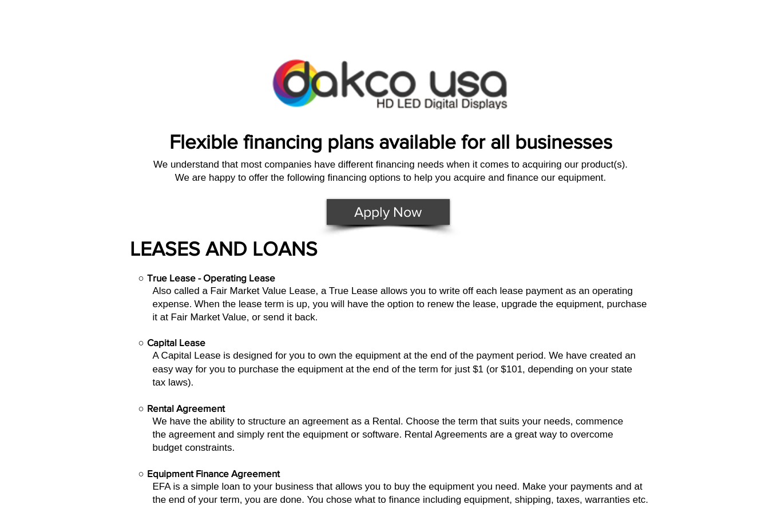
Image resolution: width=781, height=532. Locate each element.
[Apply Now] (388, 212)
